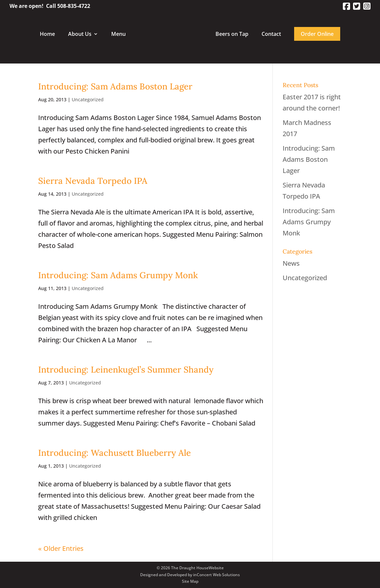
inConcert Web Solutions (216, 575)
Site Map (190, 581)
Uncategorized (88, 99)
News (291, 263)
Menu (118, 35)
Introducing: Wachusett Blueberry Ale (114, 453)
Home (47, 35)
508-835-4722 (74, 6)
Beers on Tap (232, 35)
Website (216, 568)
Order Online (317, 34)
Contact (271, 35)
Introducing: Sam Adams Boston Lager (115, 86)
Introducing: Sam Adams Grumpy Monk (118, 275)
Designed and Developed (164, 575)
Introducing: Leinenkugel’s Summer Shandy (126, 369)
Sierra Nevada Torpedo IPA (93, 181)
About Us (80, 35)
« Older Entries (61, 548)
